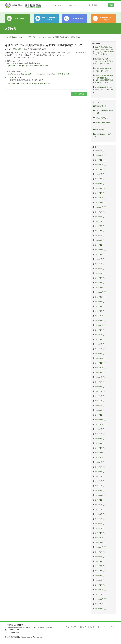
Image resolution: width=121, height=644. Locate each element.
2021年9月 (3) (99, 330)
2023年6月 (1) (99, 264)
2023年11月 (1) (99, 250)
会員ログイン (73, 5)
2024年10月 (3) (99, 207)
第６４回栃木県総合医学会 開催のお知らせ (103, 70)
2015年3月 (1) (99, 585)
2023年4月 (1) (99, 273)
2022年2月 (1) (99, 306)
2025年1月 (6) (99, 193)
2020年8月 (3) (99, 377)
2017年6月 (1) (99, 519)
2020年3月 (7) (99, 401)
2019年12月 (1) (99, 415)
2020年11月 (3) (99, 363)
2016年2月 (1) (99, 580)
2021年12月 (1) (99, 316)
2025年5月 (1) (99, 174)
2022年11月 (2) (99, 292)
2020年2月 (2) (99, 406)
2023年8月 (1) (99, 259)
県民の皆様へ (33, 37)
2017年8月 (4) (99, 509)
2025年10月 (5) (99, 165)
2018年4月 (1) (99, 481)
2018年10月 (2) (99, 457)
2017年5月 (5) (99, 524)
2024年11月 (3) (99, 202)
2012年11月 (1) (99, 599)
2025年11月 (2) (99, 160)
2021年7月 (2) (99, 339)
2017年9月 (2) (99, 505)
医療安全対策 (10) (100, 118)
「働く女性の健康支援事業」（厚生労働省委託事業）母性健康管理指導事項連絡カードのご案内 (103, 79)
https (8, 74)
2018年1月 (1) (99, 491)
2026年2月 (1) (99, 151)
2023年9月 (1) (99, 254)
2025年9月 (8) (99, 169)
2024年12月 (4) (99, 198)
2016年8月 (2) (99, 557)
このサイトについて (87, 627)
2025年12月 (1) (99, 155)
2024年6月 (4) (99, 221)
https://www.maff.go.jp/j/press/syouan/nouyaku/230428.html (28, 83)
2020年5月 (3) (99, 391)
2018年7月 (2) (99, 467)
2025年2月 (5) (99, 188)
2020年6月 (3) (99, 387)
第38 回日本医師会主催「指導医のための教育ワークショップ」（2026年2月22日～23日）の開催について (104, 51)
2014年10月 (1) (99, 590)
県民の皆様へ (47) (100, 106)
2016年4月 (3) (99, 571)
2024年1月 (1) (99, 240)
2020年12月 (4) (99, 358)
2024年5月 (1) (99, 226)
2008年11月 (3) (99, 609)
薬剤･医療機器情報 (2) (102, 122)
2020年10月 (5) (99, 368)
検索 (111, 5)
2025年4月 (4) (99, 179)
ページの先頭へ (79, 94)
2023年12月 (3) (99, 245)
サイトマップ (71, 627)
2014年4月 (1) (99, 594)
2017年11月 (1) (99, 495)
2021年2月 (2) (99, 349)
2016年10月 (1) (99, 547)
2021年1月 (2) (99, 354)
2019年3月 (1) (99, 439)
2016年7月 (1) (99, 561)
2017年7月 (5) (99, 514)
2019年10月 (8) (99, 424)
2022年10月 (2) (99, 297)
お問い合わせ (60, 5)
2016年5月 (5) (99, 566)
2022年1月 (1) (99, 311)
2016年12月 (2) (99, 538)
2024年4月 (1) (99, 231)
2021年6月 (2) (99, 344)
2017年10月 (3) (99, 500)
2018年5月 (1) (99, 476)
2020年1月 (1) (99, 410)
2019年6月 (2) (99, 434)
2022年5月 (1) (99, 302)
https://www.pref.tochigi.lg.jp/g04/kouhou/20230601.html (27, 66)
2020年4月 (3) (99, 396)
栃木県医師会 (12, 37)
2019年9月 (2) (99, 429)
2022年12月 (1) (99, 287)
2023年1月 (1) (99, 283)
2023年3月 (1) (99, 278)
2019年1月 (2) (99, 448)
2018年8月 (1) (99, 462)
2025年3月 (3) (99, 184)
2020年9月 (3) (99, 372)
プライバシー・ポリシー (107, 627)
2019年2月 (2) (99, 443)
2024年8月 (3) (99, 217)
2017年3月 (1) (99, 528)
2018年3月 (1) (99, 486)
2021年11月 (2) (99, 321)
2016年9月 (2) (99, 552)
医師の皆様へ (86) (100, 130)
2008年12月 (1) (99, 604)
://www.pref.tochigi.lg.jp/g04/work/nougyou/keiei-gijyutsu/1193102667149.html (39, 74)
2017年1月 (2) (99, 533)
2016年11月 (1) (99, 542)
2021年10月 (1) (99, 325)
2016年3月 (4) (99, 576)
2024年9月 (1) (99, 212)
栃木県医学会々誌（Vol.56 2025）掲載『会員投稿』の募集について (103, 61)
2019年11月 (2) (99, 420)
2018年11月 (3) (99, 453)
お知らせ (23, 37)
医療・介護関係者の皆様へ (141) (103, 112)
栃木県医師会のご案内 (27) (102, 135)
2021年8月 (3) (99, 335)
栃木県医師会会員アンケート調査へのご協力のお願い (103, 90)
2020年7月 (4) (99, 382)
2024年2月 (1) (99, 236)
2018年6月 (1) (99, 472)
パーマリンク (53, 49)
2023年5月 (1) (99, 269)
